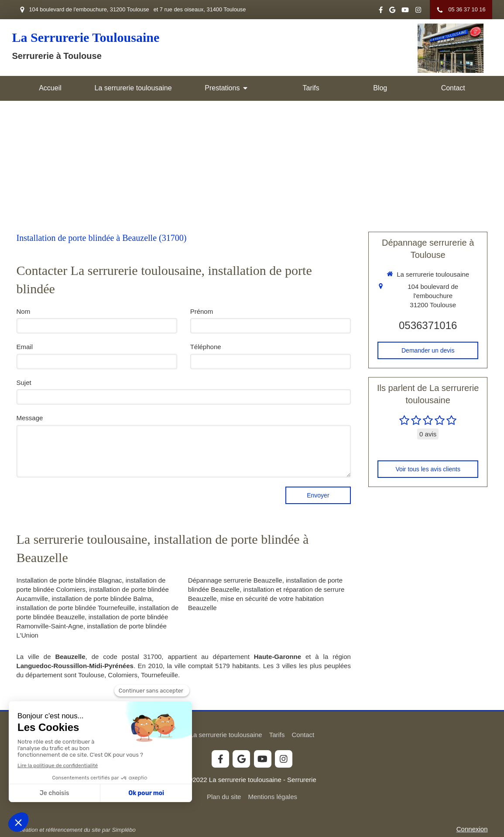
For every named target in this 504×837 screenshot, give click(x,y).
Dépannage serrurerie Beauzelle (235, 580)
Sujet (24, 382)
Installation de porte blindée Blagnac (69, 580)
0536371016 (428, 325)
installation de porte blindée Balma (101, 599)
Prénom (202, 311)
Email (25, 347)
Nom (24, 311)
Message (30, 418)
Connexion (472, 829)
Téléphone (206, 347)
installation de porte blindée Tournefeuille (76, 608)
